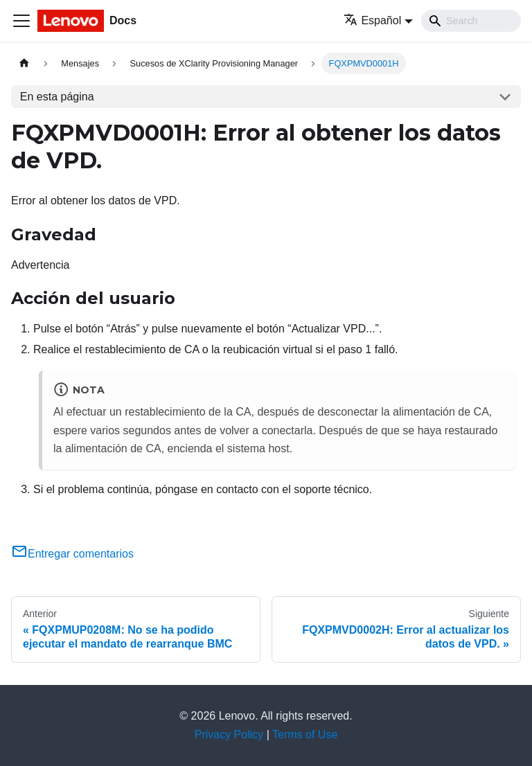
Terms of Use (305, 734)
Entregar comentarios (72, 554)
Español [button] (372, 20)
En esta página (57, 97)
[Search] (471, 21)
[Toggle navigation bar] (21, 21)
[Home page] (24, 63)
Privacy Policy (229, 734)
